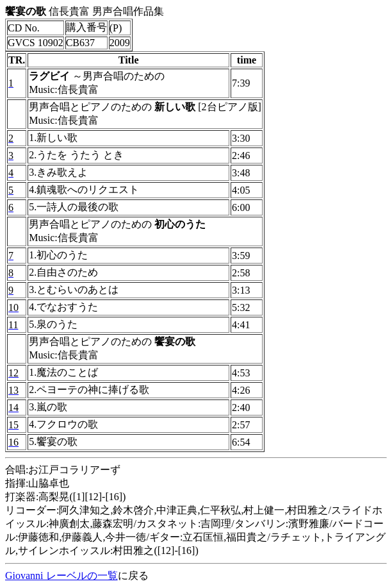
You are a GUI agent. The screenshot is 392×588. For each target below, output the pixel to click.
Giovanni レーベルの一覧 (61, 575)
